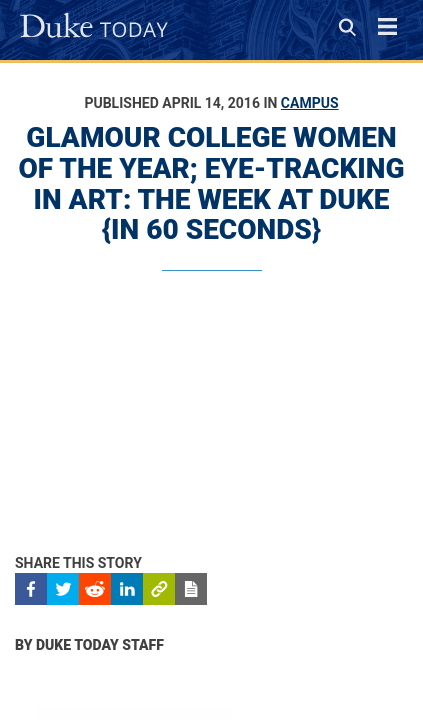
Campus (310, 103)
